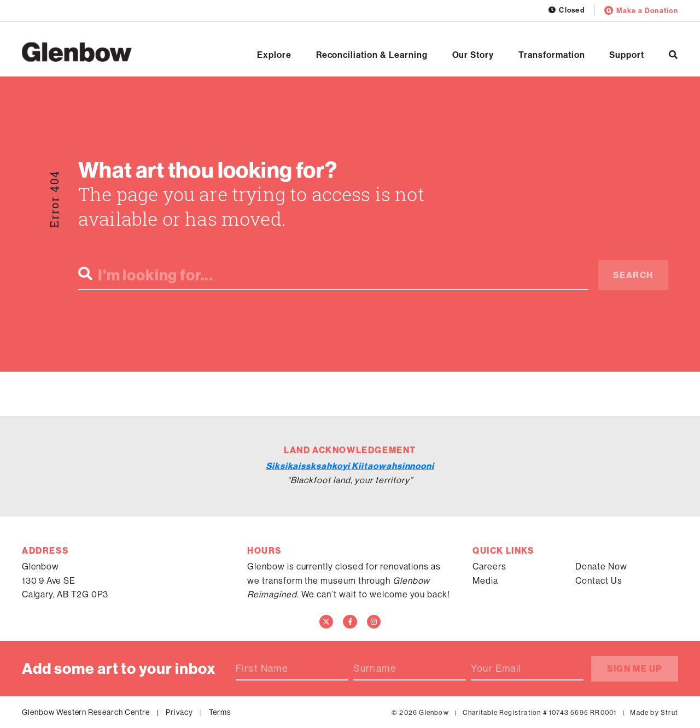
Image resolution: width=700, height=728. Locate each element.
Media (485, 580)
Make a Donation (641, 10)
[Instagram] (374, 622)
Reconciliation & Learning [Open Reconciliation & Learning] (372, 55)
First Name (262, 668)
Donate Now (601, 566)
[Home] (77, 52)
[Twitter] (326, 622)
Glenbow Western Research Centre (86, 712)
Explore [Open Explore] (274, 55)
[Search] (673, 55)
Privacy (179, 712)
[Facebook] (350, 622)
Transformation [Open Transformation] (552, 55)
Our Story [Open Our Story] (473, 55)
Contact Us (599, 580)
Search (633, 275)
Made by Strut (654, 712)
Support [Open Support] (627, 55)
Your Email (496, 668)
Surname (375, 668)
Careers (489, 566)
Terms (220, 712)
